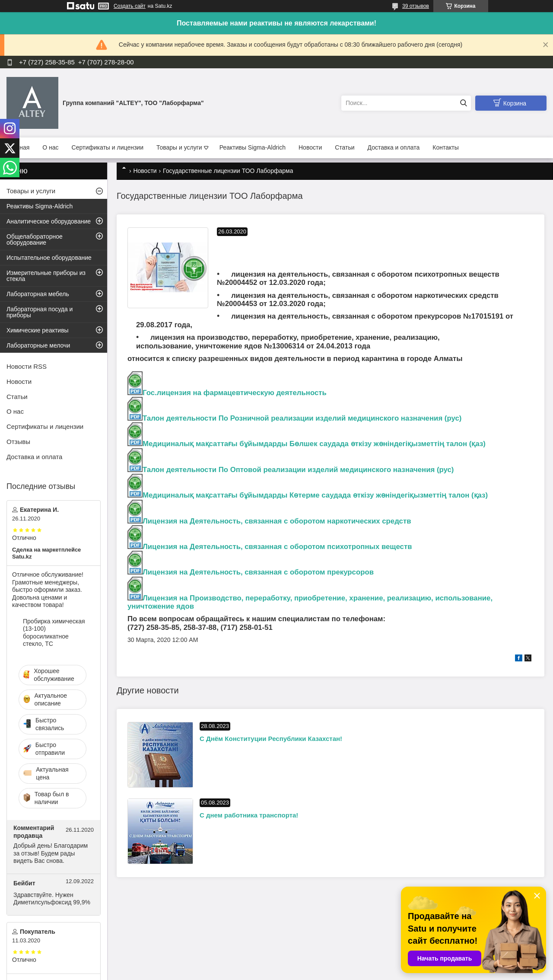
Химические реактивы (38, 330)
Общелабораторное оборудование (35, 239)
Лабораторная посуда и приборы (40, 312)
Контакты (445, 147)
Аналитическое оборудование (49, 221)
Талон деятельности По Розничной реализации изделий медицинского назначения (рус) (302, 418)
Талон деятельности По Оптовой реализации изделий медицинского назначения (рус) (298, 470)
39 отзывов (416, 6)
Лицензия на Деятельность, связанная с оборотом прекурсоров (258, 572)
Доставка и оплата (394, 147)
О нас (50, 147)
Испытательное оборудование (49, 258)
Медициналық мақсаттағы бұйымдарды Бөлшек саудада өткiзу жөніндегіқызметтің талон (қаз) (314, 444)
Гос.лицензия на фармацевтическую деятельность (227, 393)
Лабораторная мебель (38, 294)
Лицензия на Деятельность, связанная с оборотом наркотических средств (277, 521)
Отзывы (18, 442)
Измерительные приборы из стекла (46, 276)
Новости (310, 147)
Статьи (345, 147)
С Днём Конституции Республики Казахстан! (271, 739)
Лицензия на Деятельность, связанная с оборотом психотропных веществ (277, 547)
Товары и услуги (179, 147)
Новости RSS (27, 366)
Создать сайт (130, 6)
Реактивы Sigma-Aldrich (253, 147)
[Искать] (463, 103)
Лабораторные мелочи (38, 345)
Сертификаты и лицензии (108, 147)
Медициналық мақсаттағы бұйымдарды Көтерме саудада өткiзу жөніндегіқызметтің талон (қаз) (315, 495)
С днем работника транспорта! (249, 815)
